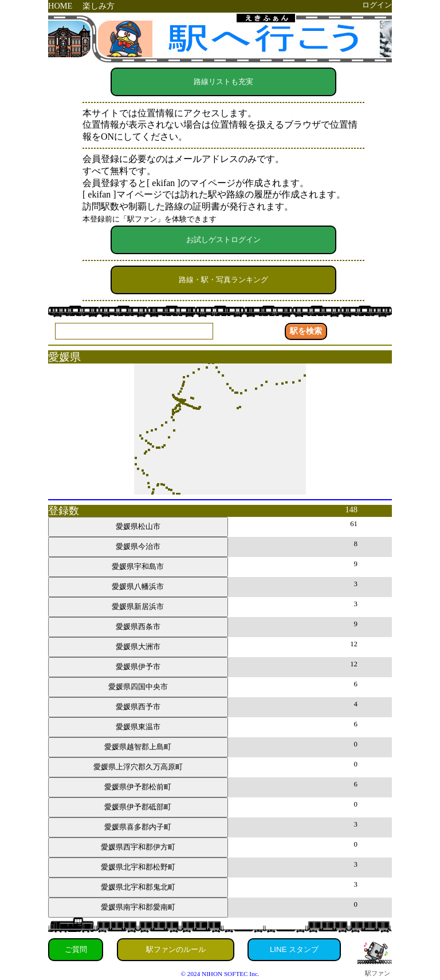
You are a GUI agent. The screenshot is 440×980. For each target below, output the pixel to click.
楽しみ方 (99, 6)
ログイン (377, 5)
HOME (60, 6)
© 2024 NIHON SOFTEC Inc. (220, 974)
